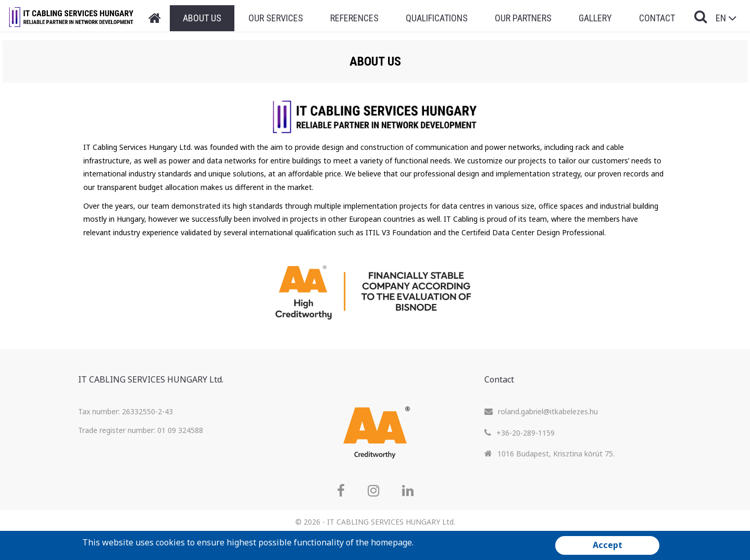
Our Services (276, 18)
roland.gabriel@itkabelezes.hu (548, 411)
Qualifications (437, 18)
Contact (657, 18)
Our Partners (523, 18)
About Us (202, 18)
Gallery (595, 18)
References (354, 18)
